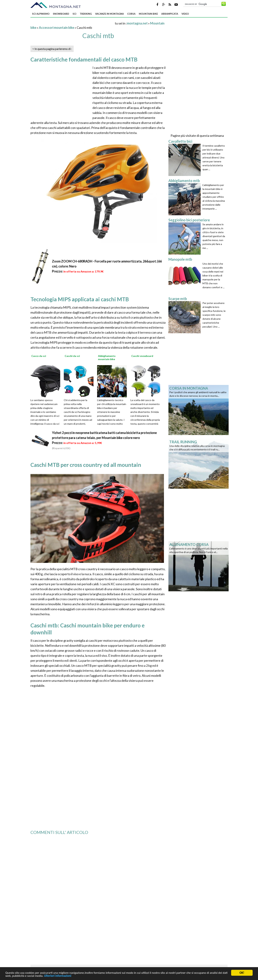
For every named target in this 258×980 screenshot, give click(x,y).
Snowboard (61, 14)
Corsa (131, 14)
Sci (74, 14)
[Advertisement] (72, 23)
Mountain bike (148, 14)
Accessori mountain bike (57, 28)
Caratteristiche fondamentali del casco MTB (84, 59)
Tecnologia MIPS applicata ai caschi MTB (80, 299)
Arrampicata (170, 14)
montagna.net (137, 23)
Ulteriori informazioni (58, 977)
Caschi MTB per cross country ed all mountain (86, 465)
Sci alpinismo (41, 14)
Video (185, 14)
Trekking (86, 14)
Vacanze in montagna (109, 14)
